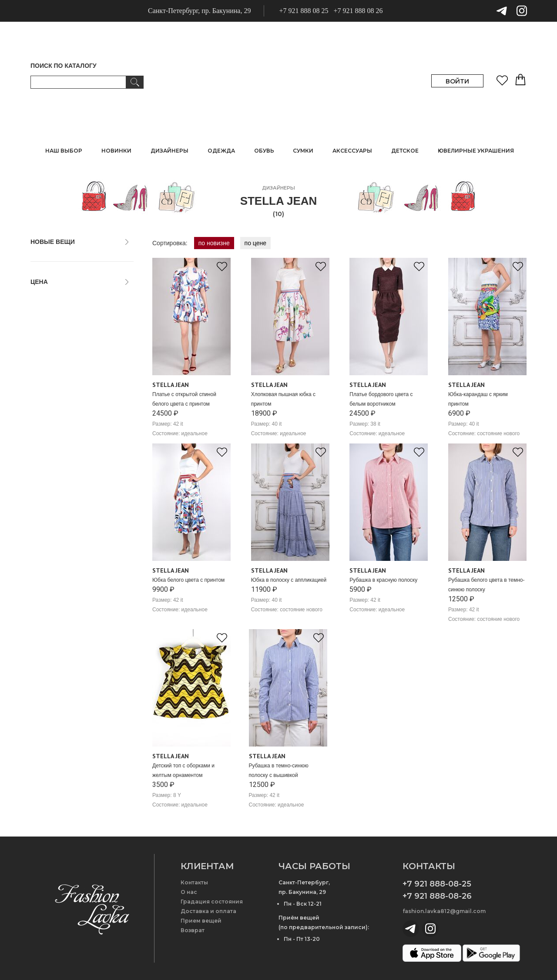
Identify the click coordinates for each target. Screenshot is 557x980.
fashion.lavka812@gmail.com (444, 911)
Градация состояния (212, 902)
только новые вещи (62, 258)
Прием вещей (201, 921)
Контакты (194, 882)
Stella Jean (171, 385)
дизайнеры (278, 188)
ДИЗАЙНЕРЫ (169, 151)
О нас (189, 892)
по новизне (214, 243)
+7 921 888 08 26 (358, 11)
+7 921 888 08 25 (304, 11)
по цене (255, 243)
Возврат (193, 930)
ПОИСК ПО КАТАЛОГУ (64, 66)
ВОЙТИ (457, 81)
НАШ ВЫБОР (64, 151)
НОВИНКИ (116, 151)
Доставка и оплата (208, 911)
